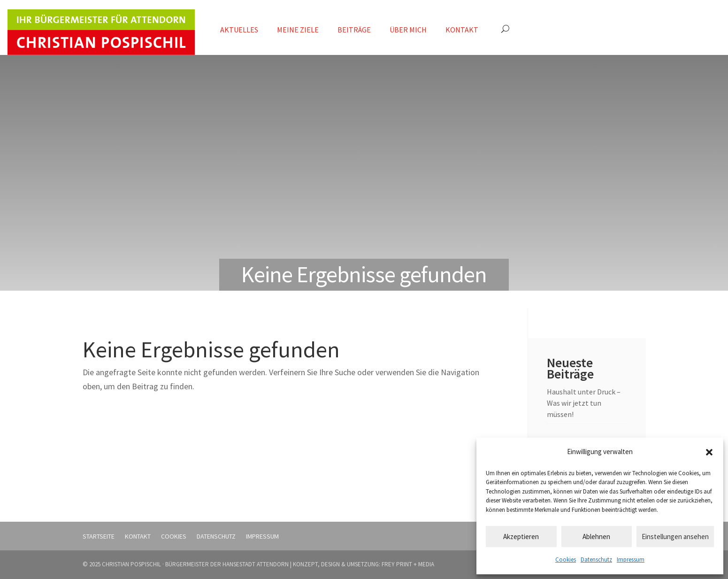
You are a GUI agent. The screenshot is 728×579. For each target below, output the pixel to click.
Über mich (408, 30)
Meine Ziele (298, 30)
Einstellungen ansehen (675, 537)
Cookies (566, 560)
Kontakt (462, 30)
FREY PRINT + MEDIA (408, 564)
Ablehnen (596, 537)
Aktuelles (239, 30)
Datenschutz (596, 560)
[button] (709, 452)
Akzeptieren (521, 537)
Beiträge (354, 30)
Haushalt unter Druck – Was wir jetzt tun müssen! (584, 403)
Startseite (99, 536)
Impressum (631, 560)
